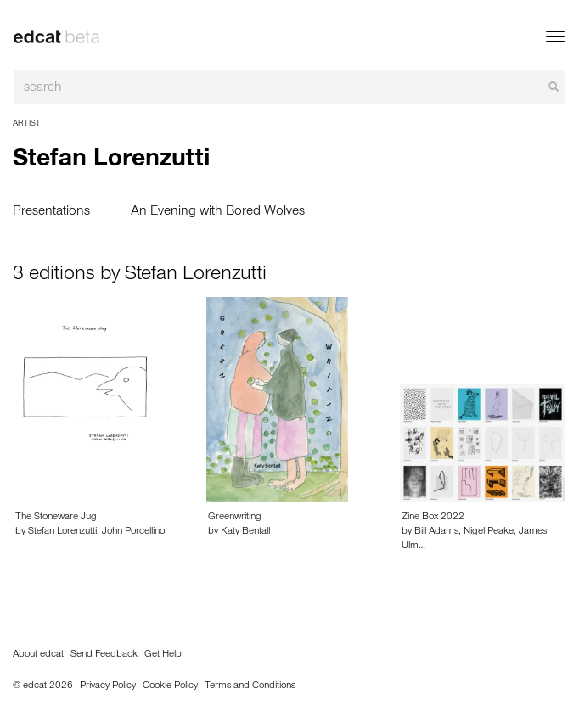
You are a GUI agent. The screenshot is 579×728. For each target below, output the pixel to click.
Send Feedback (104, 655)
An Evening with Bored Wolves (218, 212)
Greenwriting (235, 518)
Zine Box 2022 (433, 518)
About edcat (38, 655)
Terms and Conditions (250, 686)
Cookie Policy (170, 686)
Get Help (163, 655)
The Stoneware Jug (56, 518)
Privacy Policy (108, 686)
